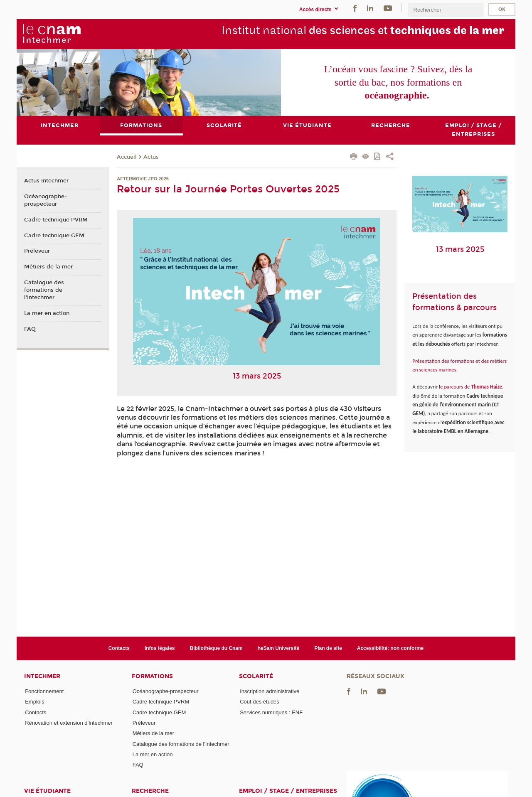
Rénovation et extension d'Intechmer (69, 723)
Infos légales (160, 648)
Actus (151, 157)
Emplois (34, 702)
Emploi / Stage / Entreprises (288, 791)
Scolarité (256, 676)
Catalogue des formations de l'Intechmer (44, 290)
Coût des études (260, 702)
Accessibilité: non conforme (390, 648)
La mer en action (47, 313)
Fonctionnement (44, 691)
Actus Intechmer (46, 181)
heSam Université (279, 648)
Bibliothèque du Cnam (216, 648)
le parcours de (470, 387)
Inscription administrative (270, 691)
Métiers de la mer (48, 267)
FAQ (30, 329)
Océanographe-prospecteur (46, 200)
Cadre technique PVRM (56, 220)
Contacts (119, 648)
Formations (152, 676)
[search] (446, 10)
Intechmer (42, 676)
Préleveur (37, 251)
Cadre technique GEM (54, 236)
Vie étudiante (47, 791)
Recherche (150, 791)
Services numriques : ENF (271, 712)
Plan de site (328, 648)
